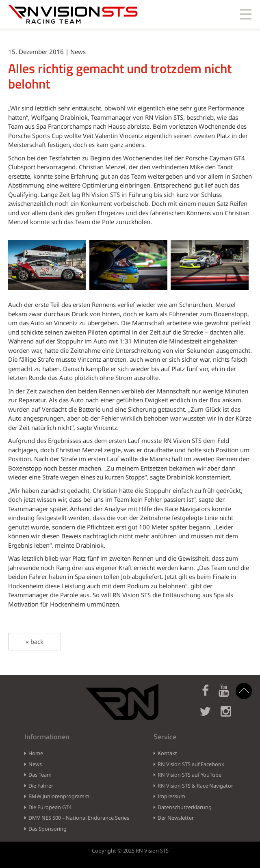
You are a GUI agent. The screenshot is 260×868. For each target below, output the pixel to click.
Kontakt (167, 753)
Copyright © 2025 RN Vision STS (130, 851)
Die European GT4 (50, 807)
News (35, 764)
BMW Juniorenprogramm (59, 796)
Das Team (40, 775)
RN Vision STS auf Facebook (191, 764)
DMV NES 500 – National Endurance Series (79, 818)
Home (36, 753)
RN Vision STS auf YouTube (190, 775)
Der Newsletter (176, 818)
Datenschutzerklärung (185, 807)
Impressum (171, 796)
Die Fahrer (41, 786)
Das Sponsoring (48, 829)
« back (35, 641)
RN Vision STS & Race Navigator (195, 786)
